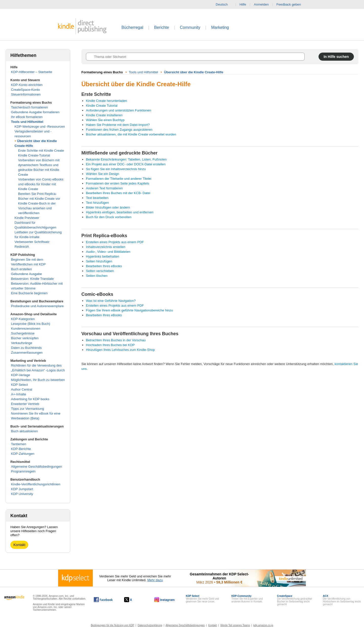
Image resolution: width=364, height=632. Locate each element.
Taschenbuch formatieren (30, 107)
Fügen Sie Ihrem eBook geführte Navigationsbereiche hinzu (129, 310)
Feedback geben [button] (291, 5)
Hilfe (243, 4)
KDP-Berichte (21, 449)
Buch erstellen (21, 269)
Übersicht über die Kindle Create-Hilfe (194, 72)
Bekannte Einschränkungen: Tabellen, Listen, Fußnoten (126, 159)
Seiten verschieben (100, 271)
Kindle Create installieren (104, 115)
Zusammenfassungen (27, 353)
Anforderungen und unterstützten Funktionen (119, 110)
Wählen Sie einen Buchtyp (105, 120)
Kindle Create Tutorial (102, 106)
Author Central (22, 389)
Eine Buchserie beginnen (29, 293)
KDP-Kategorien (23, 319)
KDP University (22, 494)
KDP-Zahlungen (23, 454)
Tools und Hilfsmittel (27, 122)
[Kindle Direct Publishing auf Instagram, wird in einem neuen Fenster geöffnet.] (165, 600)
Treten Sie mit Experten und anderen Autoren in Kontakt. (247, 599)
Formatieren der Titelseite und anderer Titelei (119, 179)
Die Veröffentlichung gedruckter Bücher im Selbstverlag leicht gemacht (295, 600)
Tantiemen (19, 444)
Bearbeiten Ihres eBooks (104, 266)
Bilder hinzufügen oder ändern (108, 207)
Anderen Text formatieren (104, 188)
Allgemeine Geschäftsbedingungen (37, 467)
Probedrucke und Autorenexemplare (37, 306)
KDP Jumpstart (22, 489)
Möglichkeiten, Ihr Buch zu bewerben (38, 380)
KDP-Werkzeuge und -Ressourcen (40, 127)
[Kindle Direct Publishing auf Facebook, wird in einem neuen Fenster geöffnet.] (103, 600)
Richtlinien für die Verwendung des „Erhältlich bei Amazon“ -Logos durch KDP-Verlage (38, 370)
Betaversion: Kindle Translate (32, 279)
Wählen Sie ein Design (103, 174)
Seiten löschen (97, 276)
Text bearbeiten (97, 198)
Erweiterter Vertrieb (25, 404)
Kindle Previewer (27, 218)
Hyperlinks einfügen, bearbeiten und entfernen (120, 212)
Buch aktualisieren (25, 431)
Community (190, 27)
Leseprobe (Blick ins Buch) (31, 324)
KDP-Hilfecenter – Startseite (32, 72)
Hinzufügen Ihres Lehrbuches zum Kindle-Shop (120, 350)
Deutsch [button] (224, 5)
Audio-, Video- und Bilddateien (108, 252)
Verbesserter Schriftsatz (32, 242)
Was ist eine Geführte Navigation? (111, 301)
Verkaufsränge (22, 343)
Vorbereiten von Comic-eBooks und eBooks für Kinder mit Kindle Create (41, 184)
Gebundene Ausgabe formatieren (35, 112)
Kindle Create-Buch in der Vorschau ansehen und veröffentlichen (37, 208)
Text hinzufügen (97, 203)
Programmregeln (23, 471)
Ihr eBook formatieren (27, 117)
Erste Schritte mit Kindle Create (41, 151)
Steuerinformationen (26, 94)
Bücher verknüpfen (25, 338)
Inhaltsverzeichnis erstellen (106, 247)
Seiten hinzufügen (99, 261)
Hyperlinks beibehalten (103, 256)
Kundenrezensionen (26, 329)
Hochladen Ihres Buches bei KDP (110, 345)
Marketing (220, 27)
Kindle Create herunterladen (107, 101)
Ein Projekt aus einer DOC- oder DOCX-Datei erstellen (126, 164)
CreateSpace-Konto (26, 90)
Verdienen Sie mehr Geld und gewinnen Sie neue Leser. (202, 599)
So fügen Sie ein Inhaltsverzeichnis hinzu (116, 169)
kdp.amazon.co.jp (263, 625)
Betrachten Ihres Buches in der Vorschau (116, 340)
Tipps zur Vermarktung (28, 409)
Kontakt (19, 545)
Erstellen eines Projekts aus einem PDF (115, 242)
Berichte (162, 27)
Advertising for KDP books (30, 399)
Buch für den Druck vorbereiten (109, 217)
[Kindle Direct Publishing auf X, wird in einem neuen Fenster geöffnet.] (133, 600)
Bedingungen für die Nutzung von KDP (112, 625)
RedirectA (22, 247)
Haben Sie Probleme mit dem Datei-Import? (118, 125)
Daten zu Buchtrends (26, 348)
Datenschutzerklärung (150, 625)
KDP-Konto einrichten (27, 85)
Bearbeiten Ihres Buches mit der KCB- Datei (118, 193)
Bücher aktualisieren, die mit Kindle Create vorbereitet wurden (131, 134)
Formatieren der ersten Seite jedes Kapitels (118, 183)
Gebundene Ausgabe (27, 274)
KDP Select (19, 385)
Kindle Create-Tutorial (34, 155)
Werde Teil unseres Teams (235, 625)
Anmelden (261, 4)
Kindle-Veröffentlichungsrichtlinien (36, 484)
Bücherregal (132, 27)
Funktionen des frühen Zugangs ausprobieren (119, 130)
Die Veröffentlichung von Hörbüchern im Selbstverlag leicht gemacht (342, 600)
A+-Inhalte (19, 394)
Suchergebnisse (23, 333)
